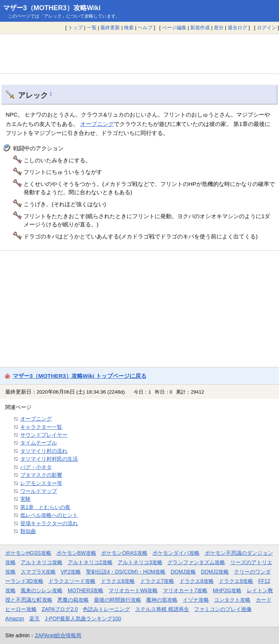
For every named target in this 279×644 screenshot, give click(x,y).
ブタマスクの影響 (41, 475)
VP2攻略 (71, 572)
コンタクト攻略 (232, 600)
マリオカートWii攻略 (133, 590)
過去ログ (237, 28)
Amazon (15, 619)
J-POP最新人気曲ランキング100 (83, 619)
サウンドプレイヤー (44, 435)
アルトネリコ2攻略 (90, 562)
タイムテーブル (39, 443)
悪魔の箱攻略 (73, 600)
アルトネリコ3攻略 (140, 562)
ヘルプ (145, 28)
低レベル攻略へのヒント (49, 515)
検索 (129, 28)
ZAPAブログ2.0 (60, 609)
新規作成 (200, 28)
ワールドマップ (39, 491)
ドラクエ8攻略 (197, 581)
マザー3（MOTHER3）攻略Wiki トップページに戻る (80, 376)
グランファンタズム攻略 (196, 562)
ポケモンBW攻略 (76, 553)
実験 (25, 499)
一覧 (92, 28)
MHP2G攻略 (227, 590)
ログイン (267, 28)
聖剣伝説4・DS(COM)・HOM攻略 (126, 572)
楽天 (34, 619)
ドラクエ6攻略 (118, 581)
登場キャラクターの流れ (49, 523)
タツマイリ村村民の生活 (49, 459)
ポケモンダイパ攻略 (176, 553)
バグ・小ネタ (36, 467)
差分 (219, 28)
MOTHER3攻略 (86, 590)
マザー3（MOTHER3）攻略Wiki (52, 8)
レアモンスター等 (41, 483)
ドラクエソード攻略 (72, 581)
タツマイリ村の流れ (44, 451)
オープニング (97, 124)
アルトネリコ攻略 (42, 562)
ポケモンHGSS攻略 (28, 553)
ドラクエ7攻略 (157, 581)
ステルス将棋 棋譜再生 (162, 609)
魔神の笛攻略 (162, 600)
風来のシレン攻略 (42, 590)
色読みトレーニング (106, 609)
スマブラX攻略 (38, 572)
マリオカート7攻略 (185, 590)
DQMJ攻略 (183, 572)
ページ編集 (174, 28)
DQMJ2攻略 (215, 572)
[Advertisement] (139, 54)
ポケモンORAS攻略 (124, 553)
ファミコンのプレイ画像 (223, 609)
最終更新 (110, 28)
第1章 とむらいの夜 (45, 507)
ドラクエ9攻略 (236, 581)
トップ (75, 28)
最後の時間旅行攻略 (118, 600)
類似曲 (28, 531)
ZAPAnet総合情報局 (58, 635)
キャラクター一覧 (41, 427)
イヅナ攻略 (196, 600)
